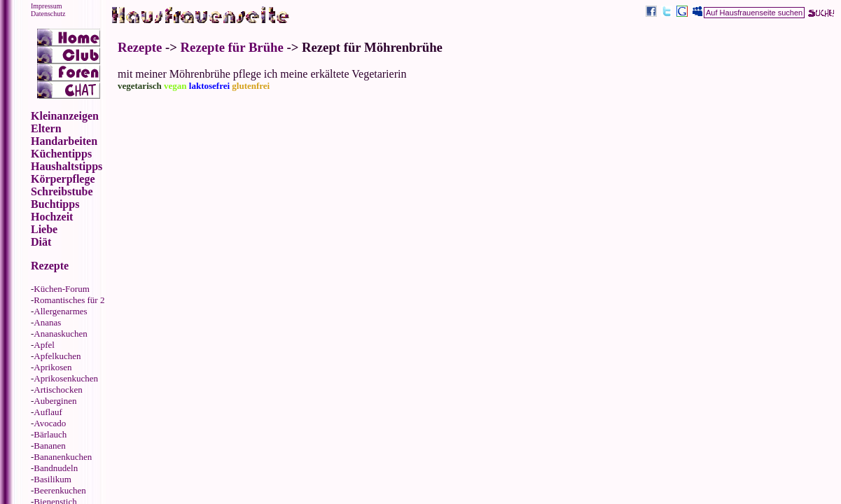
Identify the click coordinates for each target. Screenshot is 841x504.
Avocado (50, 423)
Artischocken (58, 390)
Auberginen (55, 401)
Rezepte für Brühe (232, 47)
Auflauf (48, 412)
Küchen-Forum (61, 289)
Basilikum (52, 479)
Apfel (44, 345)
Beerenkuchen (60, 490)
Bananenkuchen (63, 457)
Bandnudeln (56, 468)
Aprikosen (53, 367)
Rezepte (140, 47)
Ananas (47, 322)
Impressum (46, 6)
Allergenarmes (60, 311)
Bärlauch (50, 434)
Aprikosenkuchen (66, 378)
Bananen (49, 446)
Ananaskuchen (61, 334)
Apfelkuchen (57, 356)
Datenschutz (48, 14)
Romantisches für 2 (69, 300)
